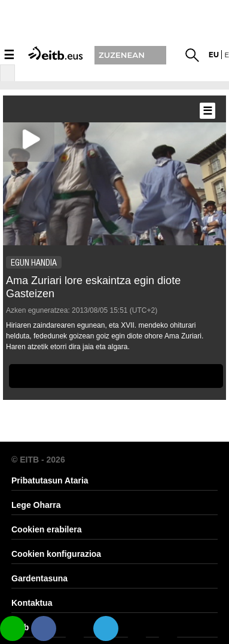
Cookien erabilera (47, 529)
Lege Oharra (36, 505)
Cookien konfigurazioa (56, 554)
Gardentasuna (39, 578)
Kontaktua (32, 603)
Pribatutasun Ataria (50, 480)
